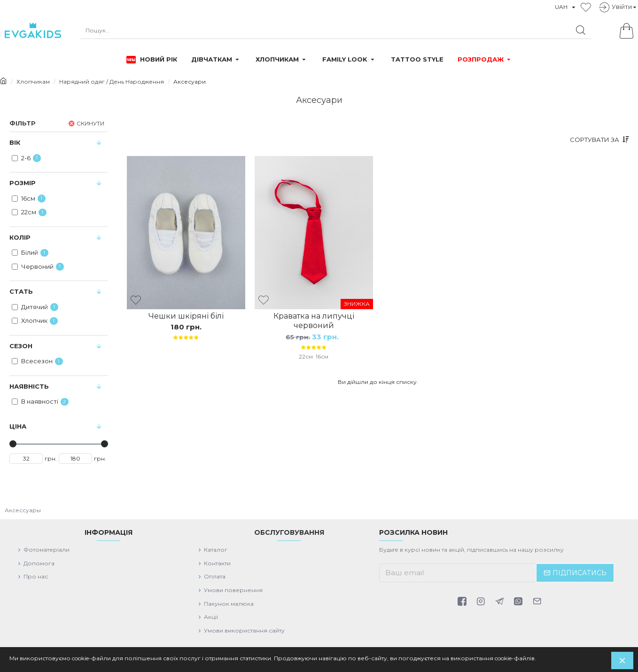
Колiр (20, 237)
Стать (21, 291)
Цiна (18, 426)
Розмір (23, 183)
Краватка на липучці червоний (314, 321)
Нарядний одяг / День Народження (112, 82)
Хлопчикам (33, 82)
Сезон (21, 346)
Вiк (15, 142)
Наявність (29, 386)
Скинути (90, 123)
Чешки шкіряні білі (186, 316)
